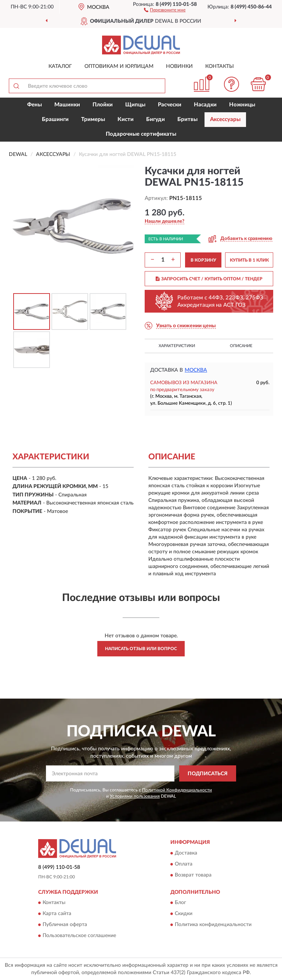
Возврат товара (193, 875)
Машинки (67, 105)
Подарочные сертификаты (141, 134)
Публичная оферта (65, 925)
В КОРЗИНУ (203, 260)
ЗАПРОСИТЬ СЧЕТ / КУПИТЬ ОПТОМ (209, 279)
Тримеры (93, 119)
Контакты (220, 66)
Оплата (184, 864)
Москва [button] (196, 370)
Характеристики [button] (177, 346)
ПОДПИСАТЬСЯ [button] (208, 774)
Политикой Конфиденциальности (177, 790)
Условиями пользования (135, 796)
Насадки (205, 105)
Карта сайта (57, 914)
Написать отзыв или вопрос (141, 649)
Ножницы (242, 105)
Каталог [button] (60, 66)
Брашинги (55, 119)
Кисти (126, 119)
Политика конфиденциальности (213, 925)
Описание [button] (241, 346)
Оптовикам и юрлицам (119, 66)
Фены (35, 105)
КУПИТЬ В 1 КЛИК (249, 260)
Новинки (179, 66)
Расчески (170, 105)
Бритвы (187, 119)
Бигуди (156, 119)
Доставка (186, 853)
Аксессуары (225, 119)
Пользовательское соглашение (79, 936)
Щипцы (135, 105)
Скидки (184, 914)
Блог (180, 903)
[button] (165, 10)
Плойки (103, 105)
